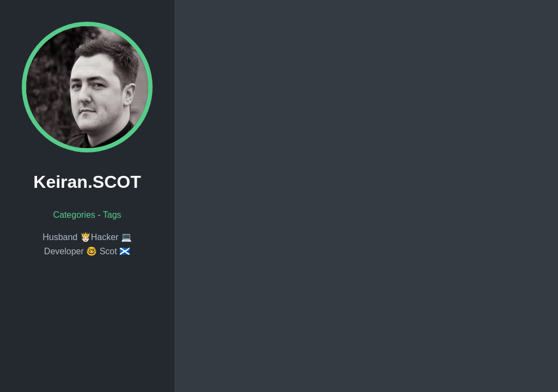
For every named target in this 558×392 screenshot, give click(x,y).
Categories (74, 215)
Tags (112, 215)
